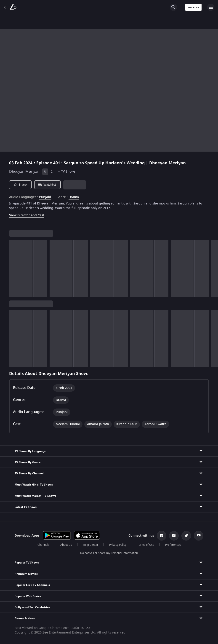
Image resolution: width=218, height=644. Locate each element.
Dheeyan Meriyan (24, 172)
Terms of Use (146, 545)
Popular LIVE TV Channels (32, 585)
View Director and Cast (27, 215)
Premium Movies (26, 574)
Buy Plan (193, 7)
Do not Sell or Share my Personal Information (109, 553)
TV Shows (68, 172)
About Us (66, 545)
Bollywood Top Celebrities (32, 607)
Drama (74, 197)
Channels (43, 545)
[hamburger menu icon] (211, 7)
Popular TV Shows (27, 563)
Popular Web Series (28, 596)
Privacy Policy (118, 545)
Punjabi (45, 197)
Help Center (91, 545)
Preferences (173, 545)
